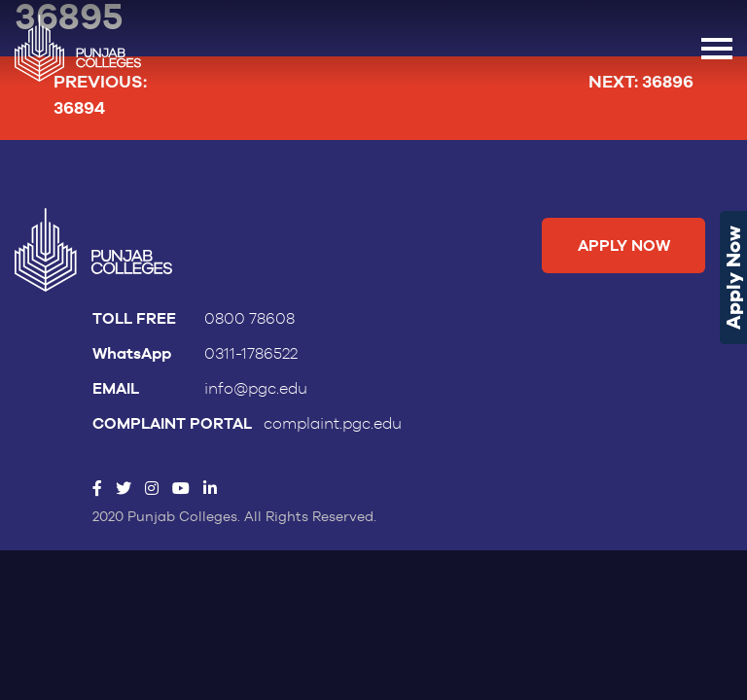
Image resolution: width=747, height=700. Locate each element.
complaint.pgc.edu (333, 424)
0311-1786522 (251, 354)
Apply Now (733, 278)
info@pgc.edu (256, 389)
